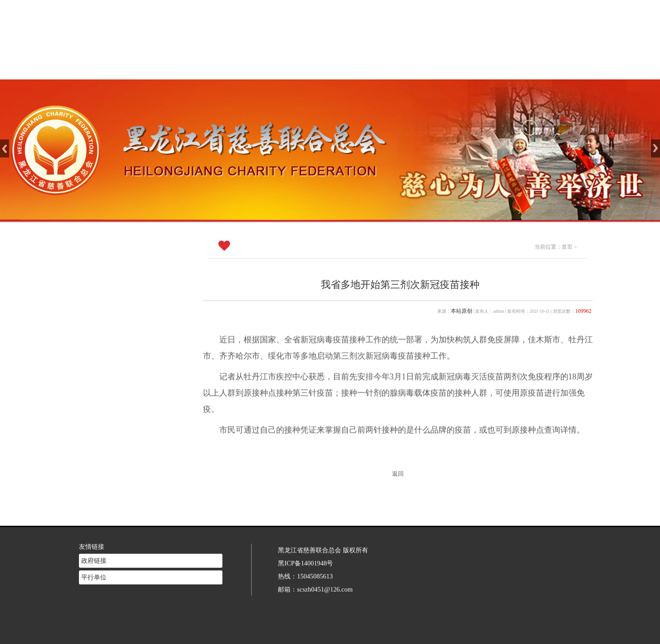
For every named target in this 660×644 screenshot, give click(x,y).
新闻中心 (344, 68)
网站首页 (225, 68)
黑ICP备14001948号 (305, 552)
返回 (398, 474)
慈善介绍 (284, 68)
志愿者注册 (463, 68)
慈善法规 (403, 68)
